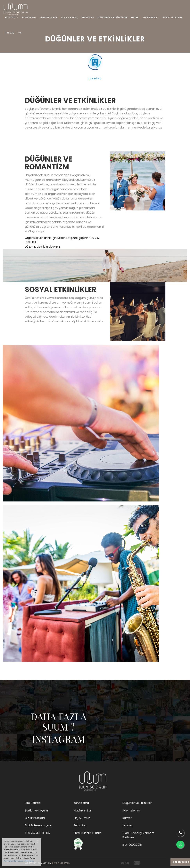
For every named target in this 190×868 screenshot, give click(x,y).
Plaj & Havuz (82, 818)
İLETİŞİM (10, 33)
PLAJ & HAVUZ (70, 18)
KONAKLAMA (29, 18)
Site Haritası (33, 803)
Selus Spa (80, 825)
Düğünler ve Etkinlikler (137, 803)
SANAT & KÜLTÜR (173, 18)
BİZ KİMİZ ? (11, 18)
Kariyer (127, 818)
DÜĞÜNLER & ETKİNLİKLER (113, 18)
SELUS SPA (88, 18)
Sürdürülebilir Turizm (87, 833)
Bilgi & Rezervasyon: (38, 825)
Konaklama (81, 803)
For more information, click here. (19, 861)
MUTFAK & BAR (49, 18)
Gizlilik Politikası (35, 818)
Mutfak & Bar (82, 810)
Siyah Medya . (61, 863)
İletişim (127, 825)
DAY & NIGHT (151, 18)
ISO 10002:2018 (132, 845)
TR (20, 33)
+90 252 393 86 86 (37, 833)
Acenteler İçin (132, 810)
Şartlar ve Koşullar (37, 810)
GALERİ (135, 18)
